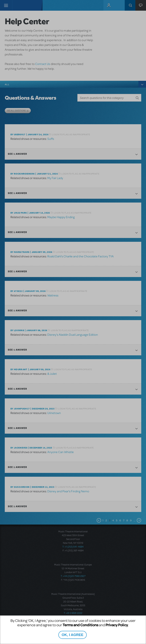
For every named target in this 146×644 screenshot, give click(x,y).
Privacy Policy (117, 625)
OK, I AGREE (72, 635)
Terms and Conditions (80, 625)
